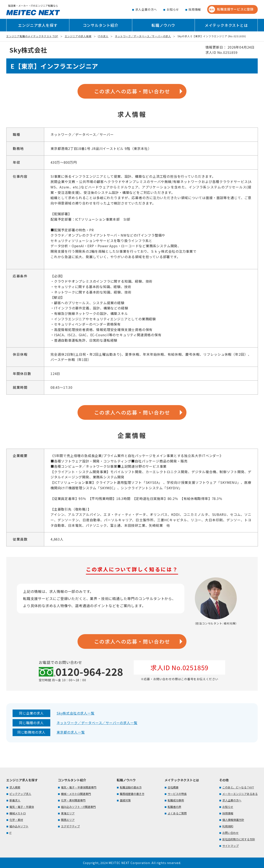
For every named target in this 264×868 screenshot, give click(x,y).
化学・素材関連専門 (73, 800)
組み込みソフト (19, 826)
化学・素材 (16, 820)
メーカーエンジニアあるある (240, 794)
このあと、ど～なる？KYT (238, 787)
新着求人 (15, 800)
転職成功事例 (176, 800)
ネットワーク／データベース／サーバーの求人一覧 (97, 723)
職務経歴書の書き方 (132, 794)
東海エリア (68, 813)
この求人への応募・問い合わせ (132, 91)
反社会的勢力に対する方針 (239, 839)
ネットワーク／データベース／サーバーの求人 (143, 36)
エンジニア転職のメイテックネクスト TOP (32, 36)
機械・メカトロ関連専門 (76, 794)
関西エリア (68, 820)
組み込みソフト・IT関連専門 (78, 807)
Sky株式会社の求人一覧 (76, 713)
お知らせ (173, 9)
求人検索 (15, 787)
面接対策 (125, 800)
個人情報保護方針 (233, 820)
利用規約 (228, 826)
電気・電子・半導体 (22, 807)
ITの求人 (103, 36)
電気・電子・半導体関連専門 (79, 787)
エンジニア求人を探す (38, 25)
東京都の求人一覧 (71, 732)
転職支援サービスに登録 (231, 9)
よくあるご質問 (177, 813)
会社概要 (173, 787)
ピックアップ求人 (20, 794)
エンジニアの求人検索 (78, 36)
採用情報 (195, 9)
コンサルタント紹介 (101, 25)
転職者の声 (174, 807)
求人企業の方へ (146, 9)
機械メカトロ (18, 813)
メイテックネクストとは (226, 25)
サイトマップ (230, 846)
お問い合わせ (230, 833)
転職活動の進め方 (131, 787)
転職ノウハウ (163, 25)
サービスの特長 (177, 794)
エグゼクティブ (70, 826)
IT (10, 833)
